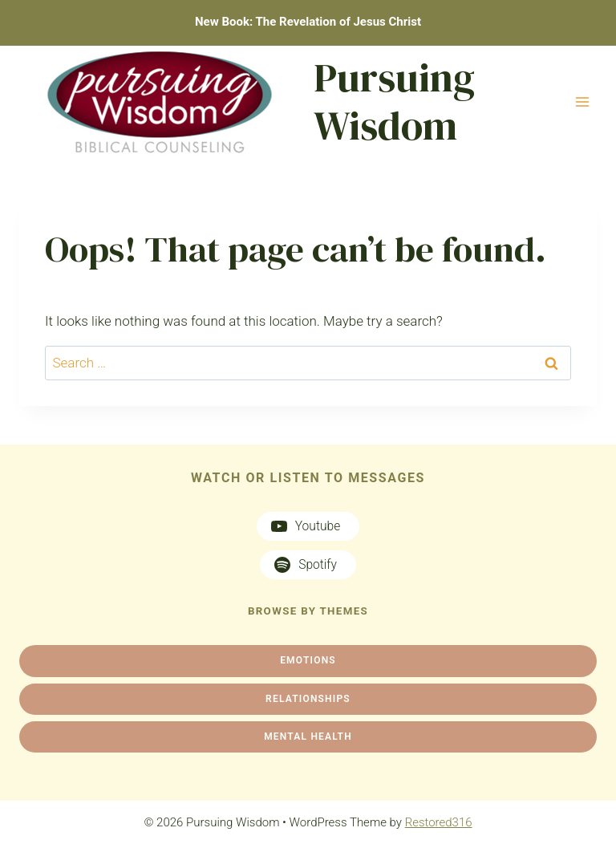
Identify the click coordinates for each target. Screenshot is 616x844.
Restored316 (439, 822)
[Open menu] (582, 101)
